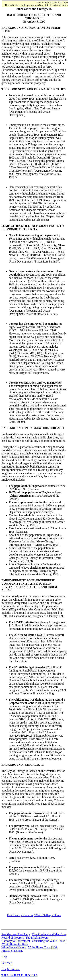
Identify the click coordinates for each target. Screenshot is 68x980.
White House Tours (39, 947)
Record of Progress (13, 938)
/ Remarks (27, 915)
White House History (14, 947)
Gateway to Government (16, 941)
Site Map (7, 963)
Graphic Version (11, 969)
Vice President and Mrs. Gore (49, 934)
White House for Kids (15, 944)
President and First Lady (16, 934)
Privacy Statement (12, 951)
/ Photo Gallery (43, 915)
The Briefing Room (37, 938)
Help (55, 947)
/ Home (57, 915)
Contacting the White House (48, 941)
